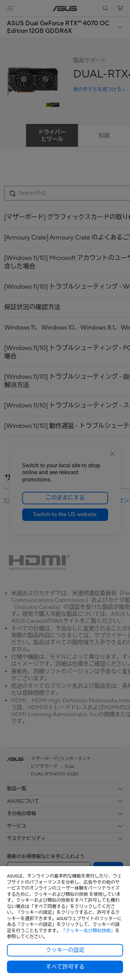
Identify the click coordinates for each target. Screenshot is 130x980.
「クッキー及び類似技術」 (88, 931)
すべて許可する (65, 967)
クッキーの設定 (65, 950)
